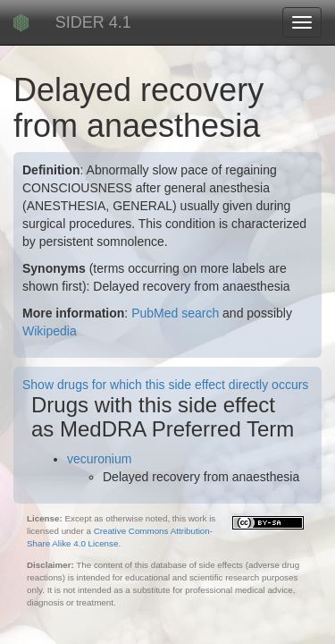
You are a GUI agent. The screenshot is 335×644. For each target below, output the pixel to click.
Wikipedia (50, 331)
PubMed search (175, 313)
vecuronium (99, 459)
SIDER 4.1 (93, 22)
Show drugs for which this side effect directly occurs (165, 385)
